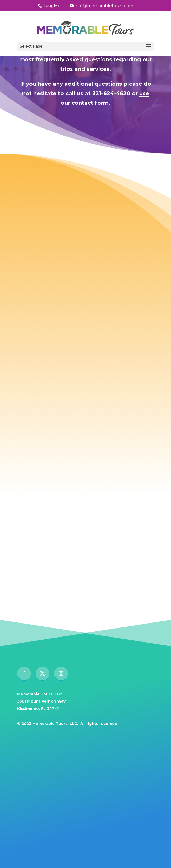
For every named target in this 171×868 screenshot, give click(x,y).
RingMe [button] (52, 6)
